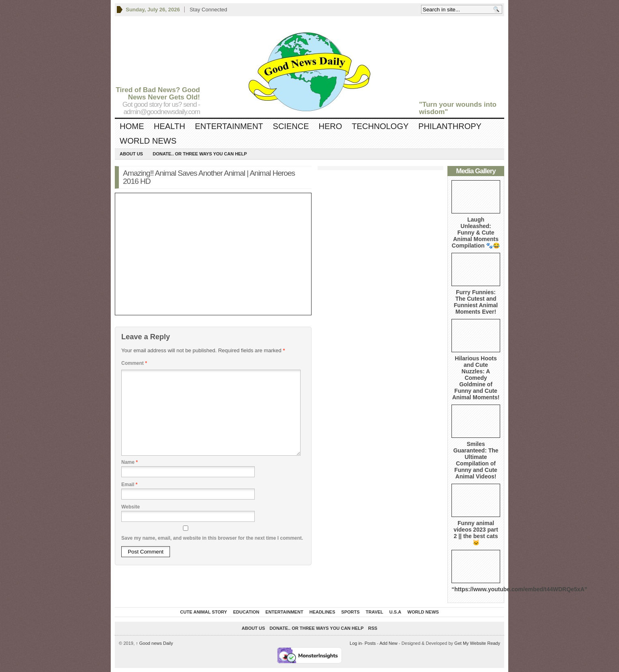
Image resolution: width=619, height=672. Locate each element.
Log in (356, 643)
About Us (131, 154)
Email (129, 485)
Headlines (322, 612)
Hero (330, 126)
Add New (388, 643)
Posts (370, 643)
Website (131, 507)
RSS (373, 628)
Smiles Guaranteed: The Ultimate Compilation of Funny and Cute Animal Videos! (476, 460)
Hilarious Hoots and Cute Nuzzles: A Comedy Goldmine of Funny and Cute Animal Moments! (476, 378)
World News (148, 141)
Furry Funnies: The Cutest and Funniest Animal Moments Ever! (476, 302)
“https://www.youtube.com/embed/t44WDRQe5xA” (519, 589)
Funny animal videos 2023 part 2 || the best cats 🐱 (476, 533)
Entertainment (229, 126)
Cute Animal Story (204, 612)
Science (291, 126)
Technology (380, 126)
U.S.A (395, 612)
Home (132, 126)
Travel (375, 612)
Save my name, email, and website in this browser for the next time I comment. (212, 538)
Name (130, 462)
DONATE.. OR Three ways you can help (200, 154)
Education (246, 612)
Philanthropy (450, 126)
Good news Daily (155, 643)
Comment (134, 363)
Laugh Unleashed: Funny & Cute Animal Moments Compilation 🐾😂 (476, 233)
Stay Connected (208, 10)
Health (169, 126)
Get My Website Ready (477, 643)
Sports (350, 612)
